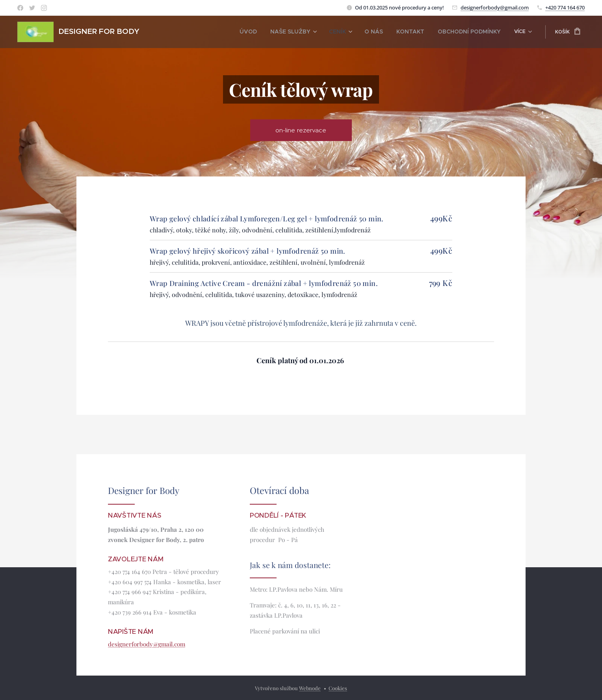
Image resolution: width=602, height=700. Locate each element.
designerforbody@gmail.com (495, 7)
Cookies (338, 688)
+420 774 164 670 (565, 7)
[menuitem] (181, 32)
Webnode (310, 688)
